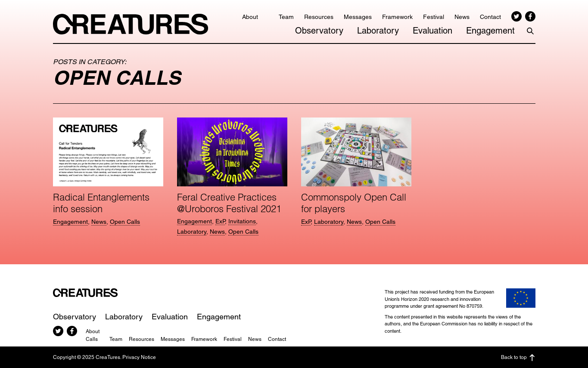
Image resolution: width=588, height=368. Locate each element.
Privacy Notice (139, 357)
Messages (358, 17)
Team (286, 17)
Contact (490, 17)
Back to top (518, 358)
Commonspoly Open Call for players (354, 203)
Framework (397, 17)
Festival (434, 17)
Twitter (516, 16)
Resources (319, 17)
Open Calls (125, 222)
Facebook (530, 16)
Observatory (319, 31)
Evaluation (432, 31)
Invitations (242, 221)
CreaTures (131, 24)
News (462, 17)
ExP (220, 221)
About (250, 17)
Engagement (490, 31)
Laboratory (378, 31)
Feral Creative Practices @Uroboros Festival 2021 (229, 203)
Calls (92, 339)
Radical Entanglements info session (101, 203)
